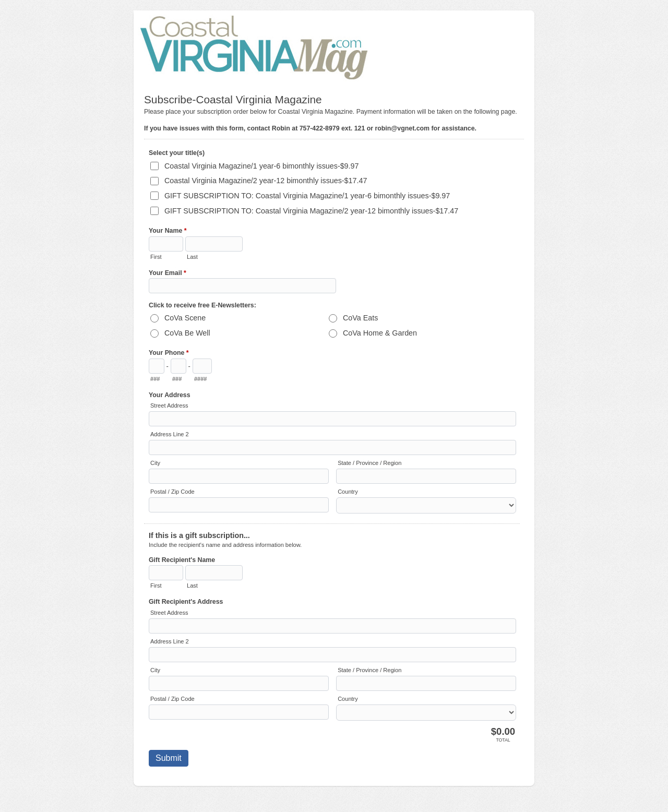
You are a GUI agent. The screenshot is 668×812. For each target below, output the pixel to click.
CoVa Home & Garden (380, 333)
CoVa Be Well (187, 333)
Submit (169, 758)
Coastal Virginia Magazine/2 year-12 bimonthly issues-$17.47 (266, 181)
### (155, 379)
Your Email (168, 274)
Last (192, 257)
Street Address (169, 405)
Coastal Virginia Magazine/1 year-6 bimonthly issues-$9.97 (261, 166)
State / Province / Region (369, 463)
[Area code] (157, 366)
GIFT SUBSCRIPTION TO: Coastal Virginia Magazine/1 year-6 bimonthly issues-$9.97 (307, 196)
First (156, 257)
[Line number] (202, 366)
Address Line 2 (170, 434)
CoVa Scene (185, 318)
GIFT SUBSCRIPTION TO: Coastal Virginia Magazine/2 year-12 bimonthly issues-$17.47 (311, 211)
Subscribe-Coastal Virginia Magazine (334, 47)
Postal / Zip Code (172, 492)
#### (201, 379)
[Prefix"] (178, 366)
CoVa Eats (360, 318)
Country (348, 492)
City (155, 463)
